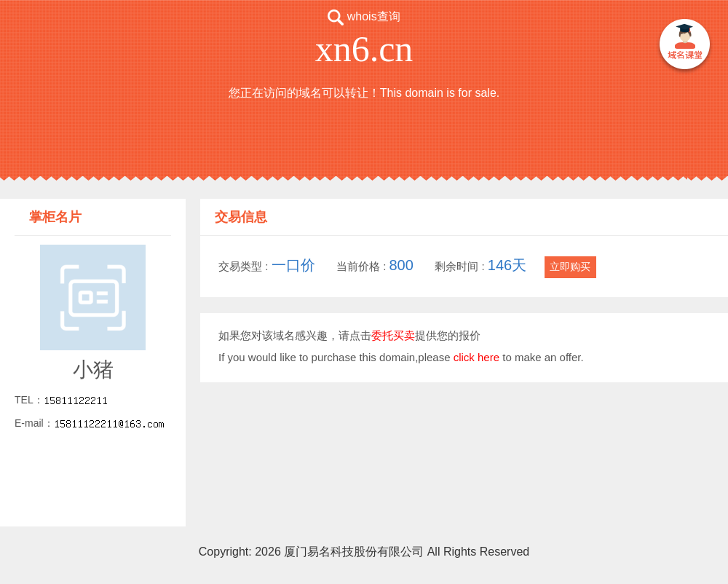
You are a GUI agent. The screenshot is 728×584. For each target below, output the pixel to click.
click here (476, 357)
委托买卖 (393, 335)
